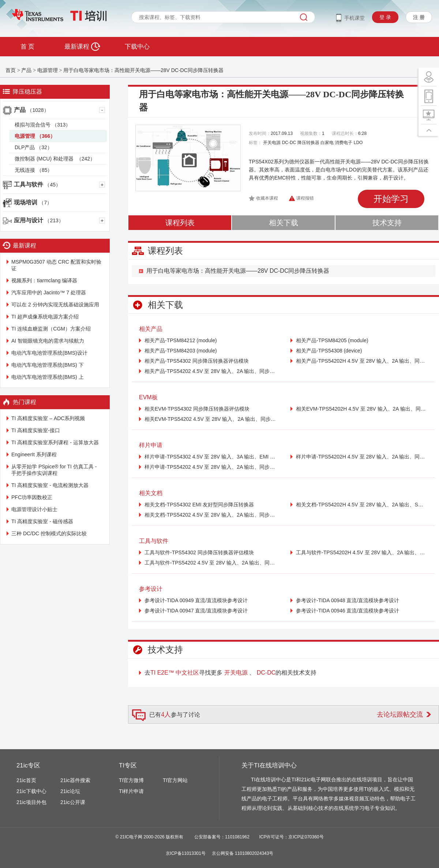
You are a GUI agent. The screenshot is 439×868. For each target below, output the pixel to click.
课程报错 (305, 198)
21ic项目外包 (31, 802)
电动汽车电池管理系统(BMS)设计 (49, 353)
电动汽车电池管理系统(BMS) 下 (48, 365)
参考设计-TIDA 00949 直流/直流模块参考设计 (196, 600)
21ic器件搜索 (75, 780)
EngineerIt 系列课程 (34, 454)
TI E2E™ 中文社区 (175, 673)
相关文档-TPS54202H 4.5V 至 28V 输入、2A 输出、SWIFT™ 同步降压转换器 (362, 505)
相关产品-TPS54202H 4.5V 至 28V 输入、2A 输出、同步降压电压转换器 (362, 361)
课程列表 (180, 223)
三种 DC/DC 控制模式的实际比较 (49, 533)
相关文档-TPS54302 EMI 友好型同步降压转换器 (199, 505)
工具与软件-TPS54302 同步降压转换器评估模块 (199, 552)
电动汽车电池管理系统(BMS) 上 (48, 377)
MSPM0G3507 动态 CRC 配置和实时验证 (56, 265)
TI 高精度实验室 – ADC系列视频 (48, 418)
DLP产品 (33, 147)
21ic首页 (26, 780)
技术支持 (387, 223)
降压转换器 (308, 143)
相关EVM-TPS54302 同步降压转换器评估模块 (197, 409)
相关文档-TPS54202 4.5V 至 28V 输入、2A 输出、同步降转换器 (210, 515)
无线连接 (33, 170)
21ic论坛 (70, 791)
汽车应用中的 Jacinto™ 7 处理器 (49, 293)
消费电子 (344, 143)
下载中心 (137, 47)
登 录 (385, 17)
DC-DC (289, 143)
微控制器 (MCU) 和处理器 (55, 159)
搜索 (304, 17)
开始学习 (391, 199)
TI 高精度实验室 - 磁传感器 (42, 521)
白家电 (327, 143)
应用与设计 (39, 220)
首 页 (27, 47)
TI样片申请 (131, 791)
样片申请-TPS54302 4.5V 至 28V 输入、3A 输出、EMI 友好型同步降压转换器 (210, 457)
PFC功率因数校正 (32, 497)
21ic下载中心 (31, 791)
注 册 (419, 17)
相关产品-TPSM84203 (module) (181, 351)
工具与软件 (37, 184)
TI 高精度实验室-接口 (36, 430)
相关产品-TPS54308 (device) (329, 351)
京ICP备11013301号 (186, 853)
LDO (358, 143)
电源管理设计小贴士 (34, 509)
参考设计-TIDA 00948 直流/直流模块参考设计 (348, 600)
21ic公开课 (73, 802)
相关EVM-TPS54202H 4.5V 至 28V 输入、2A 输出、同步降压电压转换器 (362, 409)
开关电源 (272, 143)
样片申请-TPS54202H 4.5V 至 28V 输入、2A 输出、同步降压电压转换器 (362, 457)
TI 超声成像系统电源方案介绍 (45, 317)
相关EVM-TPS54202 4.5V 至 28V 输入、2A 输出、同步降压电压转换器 (210, 419)
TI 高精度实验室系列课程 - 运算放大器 (55, 442)
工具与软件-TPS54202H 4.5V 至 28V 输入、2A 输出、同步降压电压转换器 (362, 552)
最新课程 (82, 47)
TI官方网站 (175, 780)
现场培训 (33, 202)
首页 (11, 70)
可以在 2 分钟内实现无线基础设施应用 (55, 305)
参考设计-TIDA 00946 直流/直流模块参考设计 (348, 611)
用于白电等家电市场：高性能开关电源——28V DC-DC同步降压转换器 (143, 70)
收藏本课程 (267, 198)
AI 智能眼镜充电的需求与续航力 (48, 341)
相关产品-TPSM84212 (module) (181, 340)
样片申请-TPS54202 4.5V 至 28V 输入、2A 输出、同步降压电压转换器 (210, 467)
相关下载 (284, 223)
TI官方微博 (131, 780)
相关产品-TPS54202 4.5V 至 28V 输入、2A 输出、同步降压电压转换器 (210, 371)
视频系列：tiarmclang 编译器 (44, 280)
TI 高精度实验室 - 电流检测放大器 (50, 485)
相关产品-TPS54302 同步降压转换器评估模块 (197, 361)
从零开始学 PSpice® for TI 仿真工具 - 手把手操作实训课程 (54, 470)
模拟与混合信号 (43, 125)
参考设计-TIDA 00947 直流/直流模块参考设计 (196, 611)
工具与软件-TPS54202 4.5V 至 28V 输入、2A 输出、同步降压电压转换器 (210, 563)
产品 (26, 70)
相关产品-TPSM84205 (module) (332, 340)
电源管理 (48, 70)
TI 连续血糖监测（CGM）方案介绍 (51, 329)
